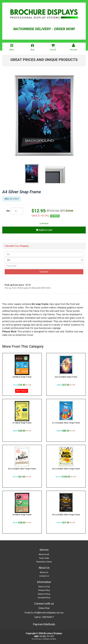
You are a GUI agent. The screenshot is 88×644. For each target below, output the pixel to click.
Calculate (44, 272)
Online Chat (44, 608)
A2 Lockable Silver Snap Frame (22, 469)
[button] (44, 224)
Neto (54, 639)
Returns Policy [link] (44, 594)
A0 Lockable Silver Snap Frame (66, 469)
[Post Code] (44, 266)
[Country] (44, 260)
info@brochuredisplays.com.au (49, 613)
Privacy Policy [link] (44, 590)
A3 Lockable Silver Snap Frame (66, 515)
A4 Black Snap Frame (22, 377)
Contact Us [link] (44, 576)
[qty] (17, 211)
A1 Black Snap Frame (22, 423)
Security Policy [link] (44, 598)
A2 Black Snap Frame (22, 515)
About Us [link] (44, 572)
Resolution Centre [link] (44, 562)
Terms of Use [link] (44, 587)
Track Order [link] (44, 558)
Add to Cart (44, 230)
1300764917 (48, 617)
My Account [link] (44, 554)
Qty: (8, 211)
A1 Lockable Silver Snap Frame (66, 423)
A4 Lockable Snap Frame (66, 377)
